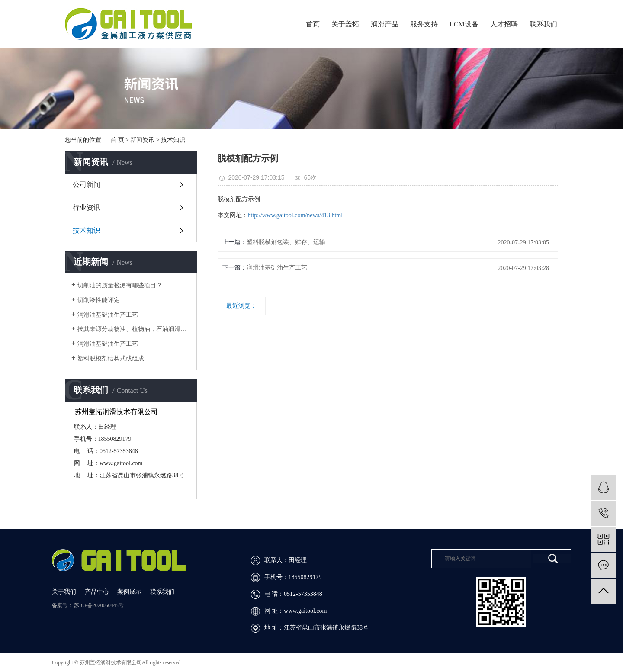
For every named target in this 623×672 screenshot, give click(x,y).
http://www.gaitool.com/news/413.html (295, 215)
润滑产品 (385, 24)
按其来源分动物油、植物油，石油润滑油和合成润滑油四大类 (134, 329)
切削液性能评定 (99, 300)
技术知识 (173, 140)
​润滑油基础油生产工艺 (277, 268)
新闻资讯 (142, 140)
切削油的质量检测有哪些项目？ (120, 285)
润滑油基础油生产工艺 (108, 315)
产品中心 (98, 592)
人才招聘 (504, 24)
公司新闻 (87, 185)
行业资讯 (87, 207)
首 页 (117, 140)
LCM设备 (464, 24)
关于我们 (65, 592)
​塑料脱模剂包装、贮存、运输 (286, 242)
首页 (313, 24)
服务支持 (424, 24)
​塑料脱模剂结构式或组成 (111, 359)
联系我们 (543, 24)
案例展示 (130, 592)
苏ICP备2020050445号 (99, 605)
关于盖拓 (345, 24)
